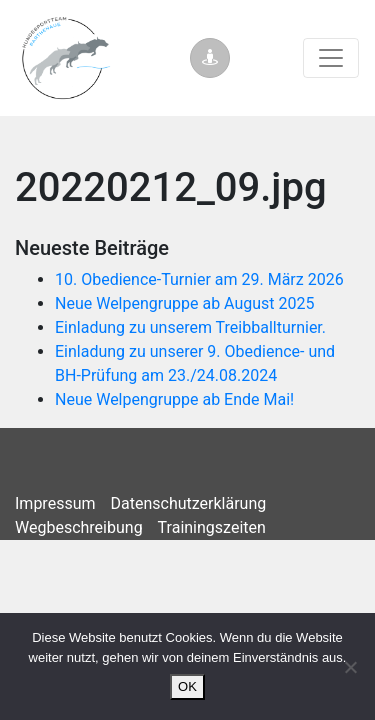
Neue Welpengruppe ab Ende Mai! (174, 399)
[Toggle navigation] (331, 58)
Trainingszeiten (212, 527)
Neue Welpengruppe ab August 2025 (185, 303)
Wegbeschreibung (79, 527)
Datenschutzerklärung (189, 503)
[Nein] (350, 667)
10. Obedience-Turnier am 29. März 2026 (199, 279)
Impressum (55, 503)
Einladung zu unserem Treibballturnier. (190, 327)
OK (187, 686)
